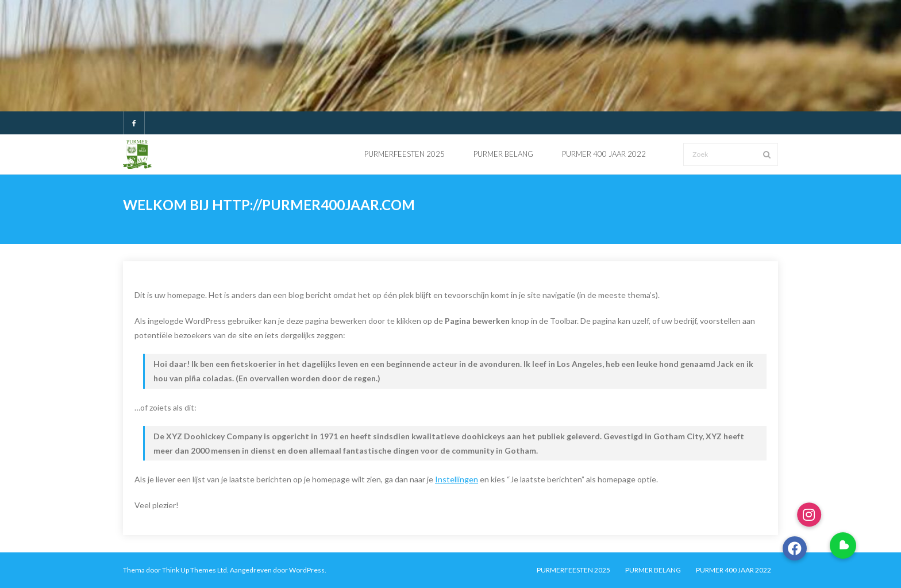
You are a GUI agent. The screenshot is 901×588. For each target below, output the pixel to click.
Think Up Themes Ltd (195, 570)
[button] (843, 546)
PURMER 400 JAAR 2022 (733, 570)
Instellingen (457, 479)
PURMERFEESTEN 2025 (573, 570)
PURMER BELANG (653, 570)
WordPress (307, 570)
